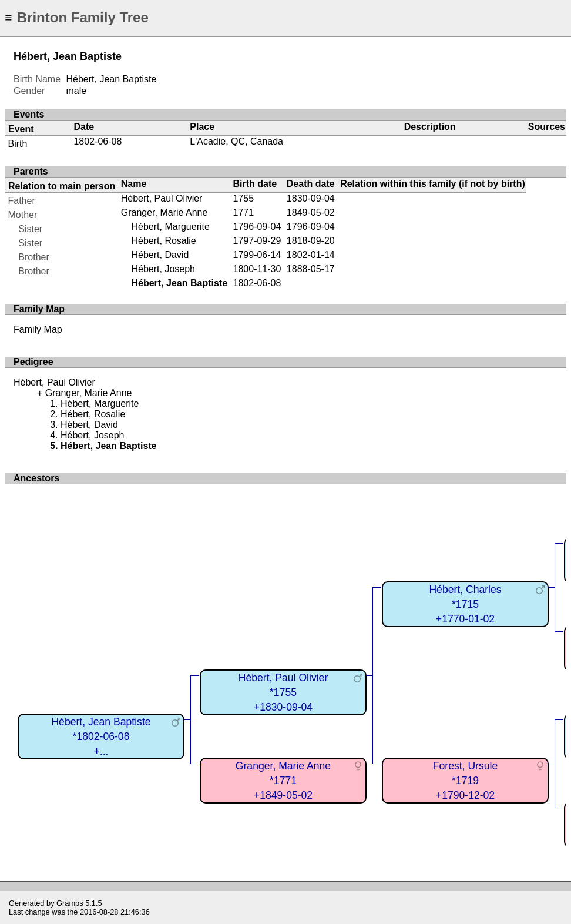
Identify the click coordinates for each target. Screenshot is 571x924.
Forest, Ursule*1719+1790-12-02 (465, 780)
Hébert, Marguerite (170, 227)
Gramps (70, 903)
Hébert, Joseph (163, 269)
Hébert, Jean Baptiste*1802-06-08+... (101, 736)
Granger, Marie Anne (164, 212)
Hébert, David (160, 255)
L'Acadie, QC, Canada (236, 141)
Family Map (38, 329)
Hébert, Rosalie (163, 241)
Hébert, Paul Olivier (162, 198)
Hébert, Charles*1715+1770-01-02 (465, 604)
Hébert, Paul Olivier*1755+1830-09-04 (283, 692)
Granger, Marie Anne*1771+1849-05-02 (283, 780)
